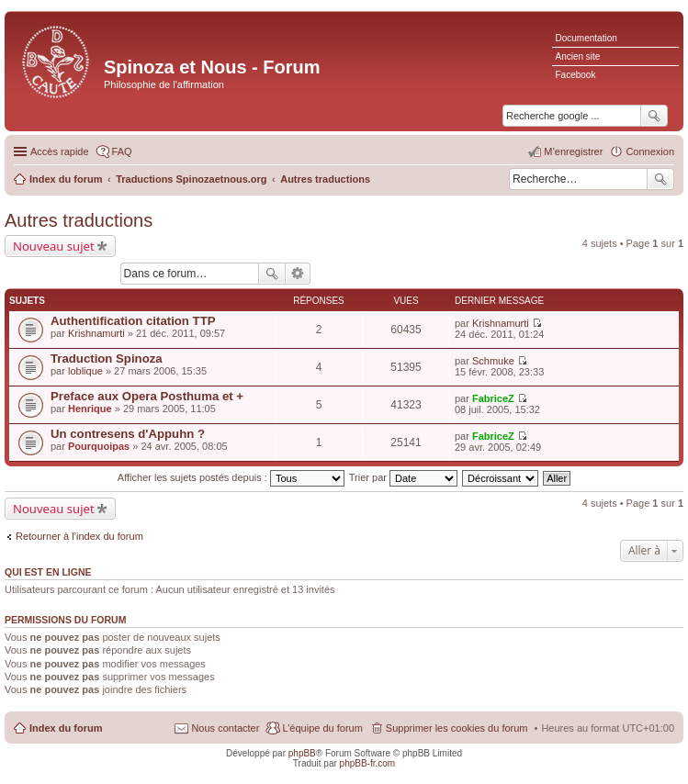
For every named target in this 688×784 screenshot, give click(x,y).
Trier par (403, 477)
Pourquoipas (99, 446)
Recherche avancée (298, 274)
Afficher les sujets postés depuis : (231, 477)
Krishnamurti (96, 333)
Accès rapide (60, 151)
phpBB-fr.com (368, 763)
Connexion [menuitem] (650, 151)
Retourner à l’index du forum (79, 536)
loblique (85, 371)
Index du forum (66, 728)
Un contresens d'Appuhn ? (128, 434)
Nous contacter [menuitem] (225, 728)
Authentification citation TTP (133, 321)
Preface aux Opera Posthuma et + (147, 396)
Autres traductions (79, 220)
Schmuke (493, 361)
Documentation (586, 38)
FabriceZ (493, 398)
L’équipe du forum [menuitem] (322, 728)
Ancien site (578, 56)
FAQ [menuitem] (122, 151)
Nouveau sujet (54, 246)
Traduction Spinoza (107, 358)
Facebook (576, 75)
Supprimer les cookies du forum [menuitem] (457, 728)
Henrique (90, 409)
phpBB (302, 753)
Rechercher (660, 179)
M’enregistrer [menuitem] (573, 151)
